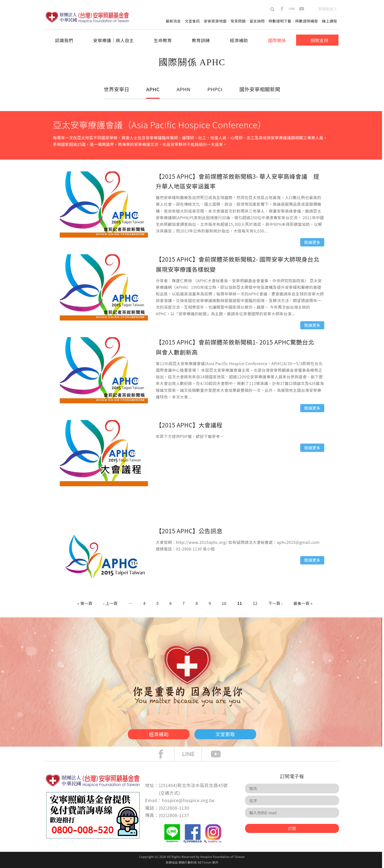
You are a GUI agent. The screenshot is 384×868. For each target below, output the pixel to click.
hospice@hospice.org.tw (188, 800)
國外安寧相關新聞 (259, 89)
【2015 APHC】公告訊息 (189, 531)
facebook (282, 9)
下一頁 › (275, 603)
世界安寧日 (117, 89)
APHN (183, 89)
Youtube (219, 754)
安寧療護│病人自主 (113, 40)
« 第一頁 (85, 603)
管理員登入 (328, 9)
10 (224, 603)
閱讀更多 (312, 242)
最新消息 (173, 21)
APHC (153, 89)
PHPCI (214, 89)
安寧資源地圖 (215, 21)
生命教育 (163, 40)
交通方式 (169, 793)
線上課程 (330, 21)
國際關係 (277, 40)
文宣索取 (230, 734)
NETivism (204, 862)
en (311, 9)
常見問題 (238, 21)
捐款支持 (319, 40)
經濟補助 (239, 40)
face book (165, 754)
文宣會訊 (192, 21)
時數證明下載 (280, 21)
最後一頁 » (303, 603)
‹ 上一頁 (110, 603)
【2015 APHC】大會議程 (189, 425)
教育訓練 (201, 40)
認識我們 (64, 40)
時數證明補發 (307, 21)
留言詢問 (257, 21)
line (292, 9)
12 (255, 603)
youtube (302, 9)
